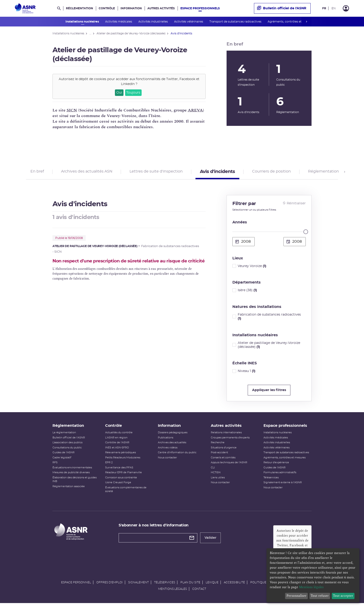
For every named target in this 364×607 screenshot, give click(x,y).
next (306, 22)
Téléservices (271, 481)
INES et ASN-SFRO (117, 451)
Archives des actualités (172, 446)
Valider (210, 541)
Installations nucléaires (83, 22)
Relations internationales (226, 436)
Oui (119, 93)
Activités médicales (119, 22)
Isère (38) (247, 292)
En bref (37, 172)
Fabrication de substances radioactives (269, 318)
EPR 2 (109, 466)
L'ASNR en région (116, 441)
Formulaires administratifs (280, 476)
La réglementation (64, 436)
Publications (166, 441)
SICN (72, 110)
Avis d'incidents (217, 173)
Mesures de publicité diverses (71, 476)
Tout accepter (343, 596)
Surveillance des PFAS (119, 471)
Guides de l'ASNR (63, 456)
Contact (199, 592)
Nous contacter (167, 461)
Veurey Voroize (252, 268)
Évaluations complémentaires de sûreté (126, 493)
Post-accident (219, 456)
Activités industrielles (153, 22)
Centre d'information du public (177, 456)
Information (131, 8)
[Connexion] (346, 8)
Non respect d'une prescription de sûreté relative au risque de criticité (126, 266)
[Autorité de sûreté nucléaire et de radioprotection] (25, 8)
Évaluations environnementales (72, 471)
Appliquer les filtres (269, 392)
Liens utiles (218, 481)
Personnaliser (296, 596)
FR (324, 8)
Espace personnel (76, 586)
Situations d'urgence (224, 451)
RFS (55, 466)
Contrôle (107, 8)
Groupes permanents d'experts (230, 441)
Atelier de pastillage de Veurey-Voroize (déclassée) (269, 347)
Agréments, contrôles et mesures (291, 22)
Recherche (218, 446)
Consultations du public (67, 451)
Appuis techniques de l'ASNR (229, 466)
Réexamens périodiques (120, 456)
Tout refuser (320, 596)
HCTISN (216, 476)
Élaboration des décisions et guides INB (75, 483)
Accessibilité (234, 586)
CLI (213, 471)
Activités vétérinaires (189, 22)
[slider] (306, 233)
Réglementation (80, 8)
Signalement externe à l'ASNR (283, 486)
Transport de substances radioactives (236, 22)
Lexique (212, 586)
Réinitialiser (294, 205)
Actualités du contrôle (119, 436)
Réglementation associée (69, 490)
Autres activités (161, 8)
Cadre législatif (62, 461)
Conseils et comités (223, 461)
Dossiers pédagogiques (173, 436)
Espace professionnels (200, 8)
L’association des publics (67, 446)
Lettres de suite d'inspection (156, 172)
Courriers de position (271, 172)
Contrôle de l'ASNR (117, 446)
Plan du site (190, 586)
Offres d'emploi (110, 586)
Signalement (138, 586)
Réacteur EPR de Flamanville (123, 476)
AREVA (195, 110)
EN (334, 8)
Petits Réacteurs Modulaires (123, 461)
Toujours (133, 93)
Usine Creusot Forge (118, 486)
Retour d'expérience (276, 466)
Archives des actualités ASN (87, 172)
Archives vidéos (168, 451)
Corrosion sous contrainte (121, 481)
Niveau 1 (247, 373)
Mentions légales (172, 592)
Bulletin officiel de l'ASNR (282, 8)
